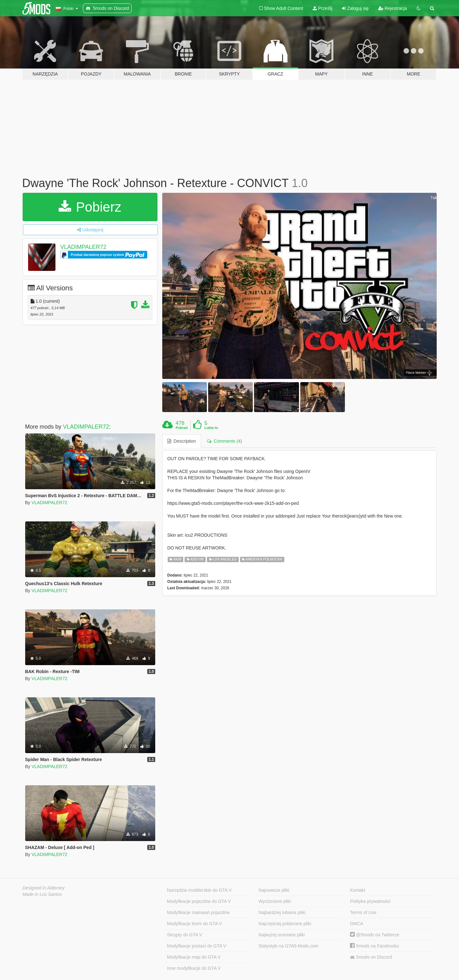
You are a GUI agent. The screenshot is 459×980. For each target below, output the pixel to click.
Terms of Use (363, 912)
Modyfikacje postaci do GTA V (197, 946)
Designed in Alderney (44, 888)
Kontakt (357, 890)
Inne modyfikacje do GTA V (194, 968)
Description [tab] (182, 441)
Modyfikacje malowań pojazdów (198, 912)
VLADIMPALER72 (83, 247)
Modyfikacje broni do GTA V (194, 924)
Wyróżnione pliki (275, 901)
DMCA (357, 924)
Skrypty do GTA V (185, 935)
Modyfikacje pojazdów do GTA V (199, 901)
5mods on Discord (371, 957)
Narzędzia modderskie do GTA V (199, 890)
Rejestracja (393, 8)
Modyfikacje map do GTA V (194, 957)
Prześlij (323, 8)
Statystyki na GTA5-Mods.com (288, 946)
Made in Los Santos (42, 894)
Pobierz (90, 207)
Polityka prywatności (370, 901)
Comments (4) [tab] (224, 441)
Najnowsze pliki (274, 890)
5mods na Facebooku (375, 946)
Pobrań (182, 428)
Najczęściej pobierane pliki (285, 924)
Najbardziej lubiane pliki (282, 912)
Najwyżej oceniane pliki (282, 935)
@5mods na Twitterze (375, 935)
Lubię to (211, 428)
